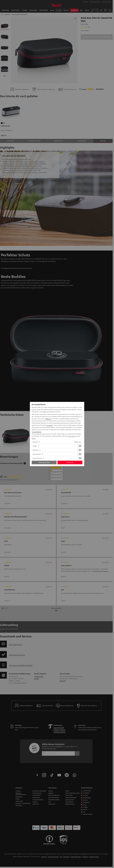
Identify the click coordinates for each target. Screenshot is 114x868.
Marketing (35, 450)
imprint (34, 438)
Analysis (35, 446)
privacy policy (72, 436)
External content (37, 458)
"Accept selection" (37, 432)
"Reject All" (48, 419)
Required (35, 442)
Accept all (70, 462)
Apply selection (44, 462)
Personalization (37, 454)
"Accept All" (50, 425)
